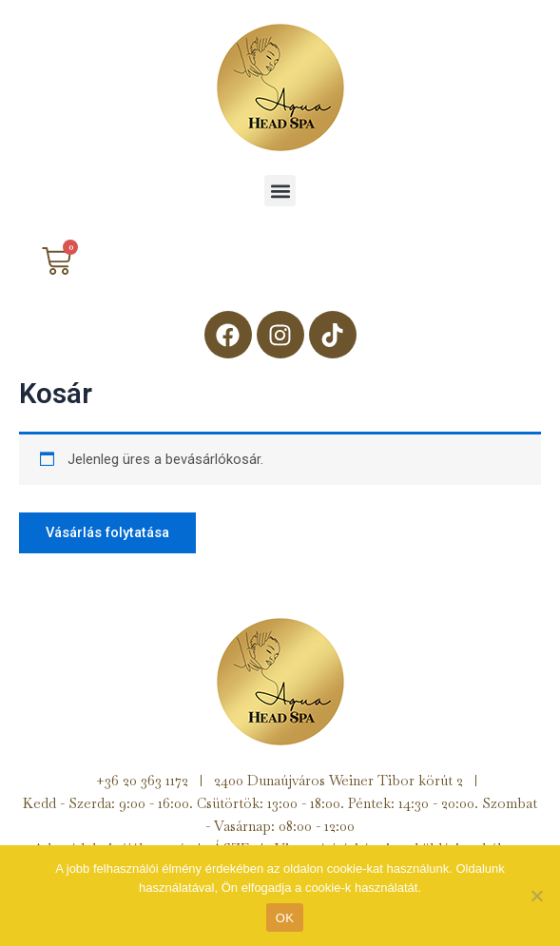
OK (285, 918)
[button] (280, 191)
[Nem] (536, 896)
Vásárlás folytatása (107, 532)
